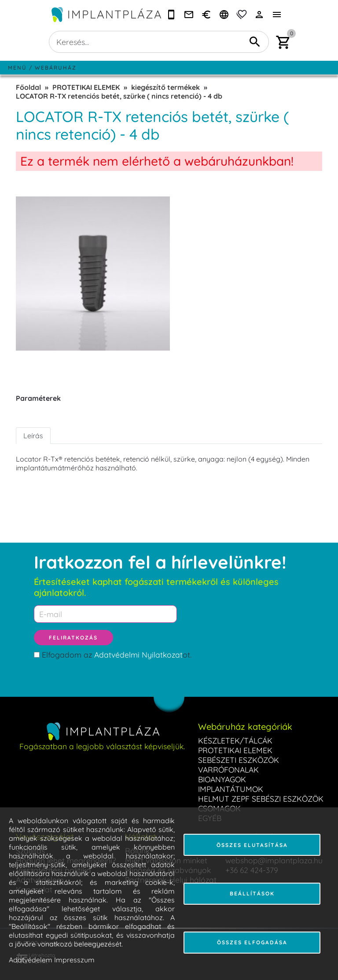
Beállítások (252, 893)
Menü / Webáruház (42, 68)
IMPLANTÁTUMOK (231, 789)
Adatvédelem (31, 960)
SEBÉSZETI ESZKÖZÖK (239, 760)
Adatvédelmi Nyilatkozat (138, 655)
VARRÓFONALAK (228, 769)
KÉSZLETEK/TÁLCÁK (235, 740)
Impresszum (74, 960)
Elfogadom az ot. (117, 655)
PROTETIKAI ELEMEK (86, 87)
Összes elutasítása (252, 845)
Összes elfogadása (252, 942)
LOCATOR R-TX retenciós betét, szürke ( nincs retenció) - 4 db (119, 96)
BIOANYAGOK (222, 779)
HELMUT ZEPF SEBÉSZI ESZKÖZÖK (261, 799)
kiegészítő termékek (165, 87)
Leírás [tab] (33, 436)
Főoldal (28, 87)
